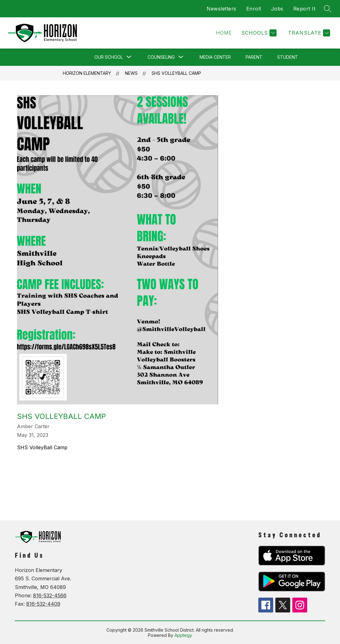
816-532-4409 (43, 604)
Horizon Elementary (87, 73)
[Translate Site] (308, 33)
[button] (224, 33)
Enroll (254, 9)
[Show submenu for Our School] (109, 57)
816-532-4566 (50, 595)
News (131, 73)
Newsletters (222, 9)
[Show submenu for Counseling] (161, 57)
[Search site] (328, 9)
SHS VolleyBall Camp (176, 73)
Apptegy (183, 635)
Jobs (277, 9)
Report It (304, 9)
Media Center (215, 57)
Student (288, 57)
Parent (254, 57)
